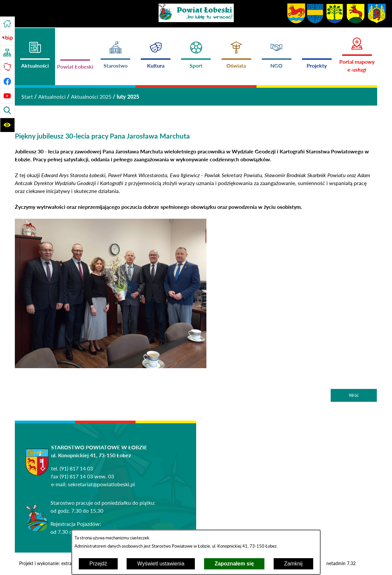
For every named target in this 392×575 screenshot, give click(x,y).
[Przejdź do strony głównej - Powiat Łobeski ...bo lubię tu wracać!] (196, 13)
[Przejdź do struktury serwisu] (7, 53)
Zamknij (293, 564)
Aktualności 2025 (91, 96)
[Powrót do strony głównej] (27, 97)
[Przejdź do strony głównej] (7, 24)
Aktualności (52, 96)
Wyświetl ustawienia (161, 564)
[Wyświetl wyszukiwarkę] (7, 111)
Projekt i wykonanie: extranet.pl (51, 563)
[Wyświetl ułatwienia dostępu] (7, 125)
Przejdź (98, 564)
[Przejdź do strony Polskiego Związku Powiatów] (7, 67)
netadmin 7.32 (341, 563)
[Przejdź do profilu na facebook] (7, 82)
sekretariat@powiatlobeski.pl (101, 484)
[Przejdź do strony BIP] (7, 38)
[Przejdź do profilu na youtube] (7, 96)
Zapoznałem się (234, 564)
